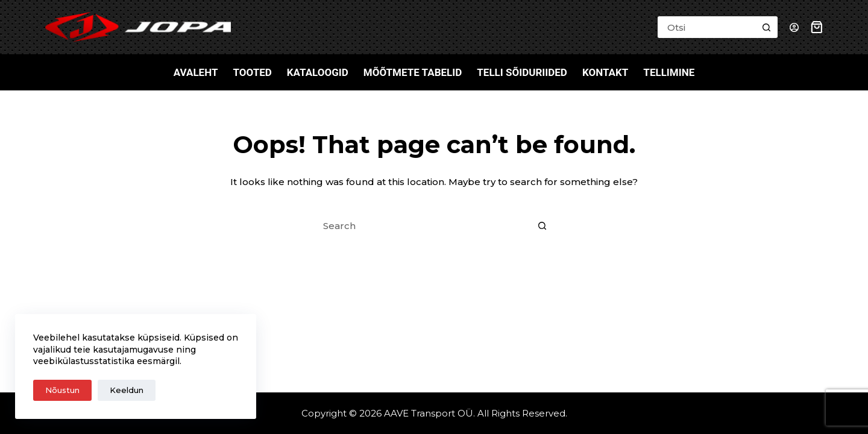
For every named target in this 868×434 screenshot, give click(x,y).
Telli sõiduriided (522, 72)
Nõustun (62, 390)
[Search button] (767, 27)
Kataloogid (318, 72)
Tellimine (669, 72)
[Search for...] (707, 27)
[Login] (794, 27)
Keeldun (127, 390)
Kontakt (605, 72)
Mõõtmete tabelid (413, 72)
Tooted (252, 72)
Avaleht (196, 72)
